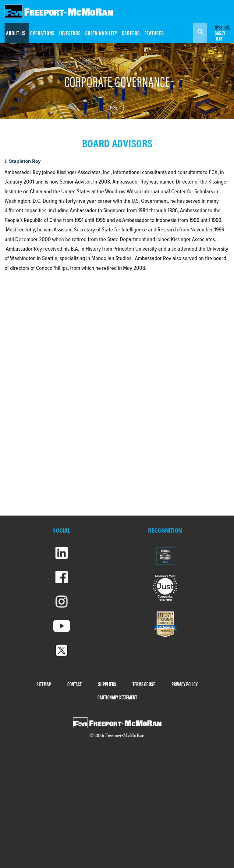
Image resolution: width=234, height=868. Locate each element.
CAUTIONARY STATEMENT (117, 697)
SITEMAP (44, 684)
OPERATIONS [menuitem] (42, 33)
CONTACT (74, 684)
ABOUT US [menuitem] (16, 33)
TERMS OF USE (144, 684)
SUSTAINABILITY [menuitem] (101, 33)
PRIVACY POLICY (185, 684)
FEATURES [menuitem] (154, 33)
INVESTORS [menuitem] (70, 33)
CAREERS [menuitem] (131, 33)
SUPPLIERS (107, 684)
